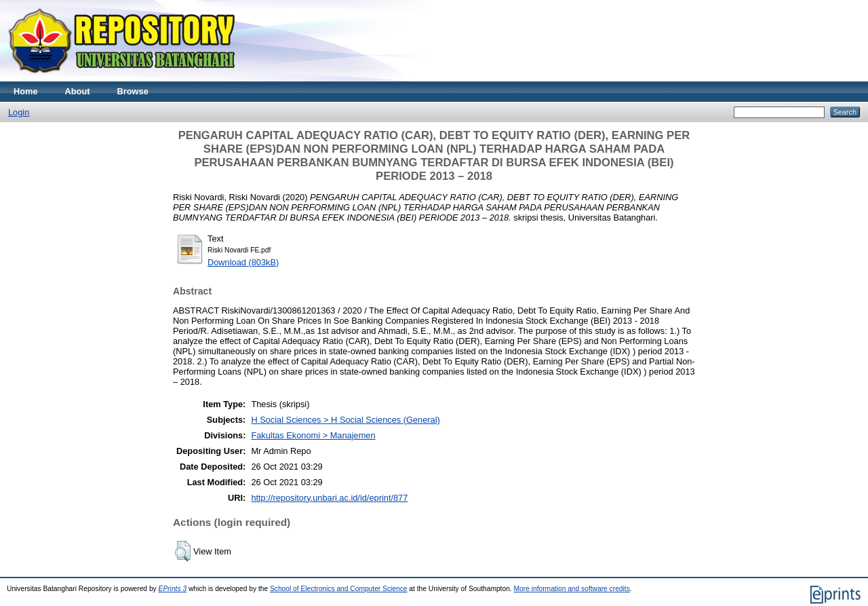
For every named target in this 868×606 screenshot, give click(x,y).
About (78, 91)
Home (26, 91)
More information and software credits (572, 589)
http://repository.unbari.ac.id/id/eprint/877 (329, 498)
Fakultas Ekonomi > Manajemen (313, 435)
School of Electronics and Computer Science (339, 589)
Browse (133, 91)
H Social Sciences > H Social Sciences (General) (345, 420)
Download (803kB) (243, 262)
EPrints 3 (173, 589)
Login (19, 112)
